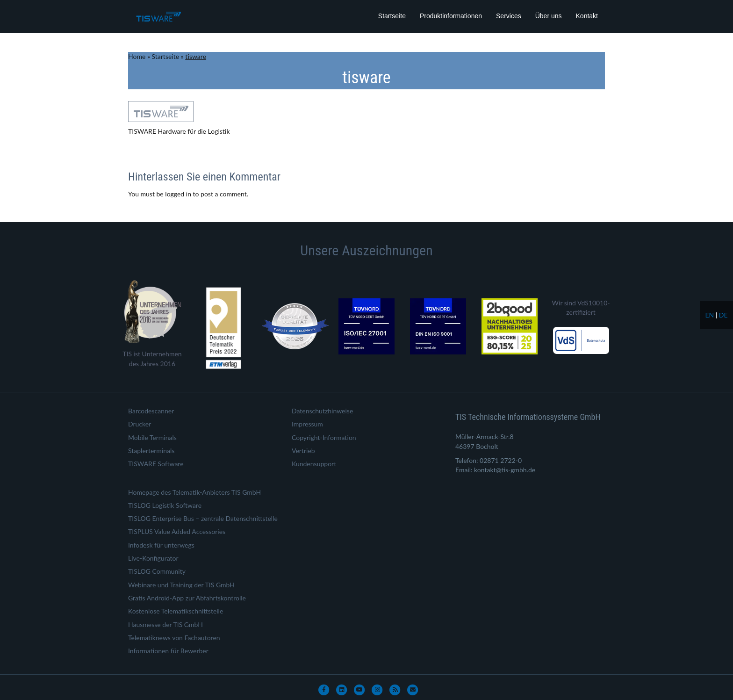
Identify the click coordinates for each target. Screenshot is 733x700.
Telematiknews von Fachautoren (174, 638)
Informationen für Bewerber (168, 651)
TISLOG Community (157, 571)
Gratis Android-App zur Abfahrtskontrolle (187, 598)
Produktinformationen (451, 16)
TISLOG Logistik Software (165, 505)
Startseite (392, 16)
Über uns (549, 16)
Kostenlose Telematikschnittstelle (176, 611)
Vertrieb (303, 451)
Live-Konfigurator (153, 558)
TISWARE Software (156, 464)
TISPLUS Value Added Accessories (177, 531)
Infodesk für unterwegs (161, 545)
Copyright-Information (324, 437)
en (709, 315)
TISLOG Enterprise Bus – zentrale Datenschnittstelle (203, 518)
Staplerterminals (151, 451)
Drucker (140, 424)
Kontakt (587, 16)
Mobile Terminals (152, 437)
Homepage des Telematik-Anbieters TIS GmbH (194, 492)
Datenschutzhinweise (322, 411)
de (723, 315)
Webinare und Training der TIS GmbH (181, 585)
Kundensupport (314, 464)
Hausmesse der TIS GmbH (165, 624)
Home (137, 56)
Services (509, 16)
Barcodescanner (151, 411)
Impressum (307, 424)
